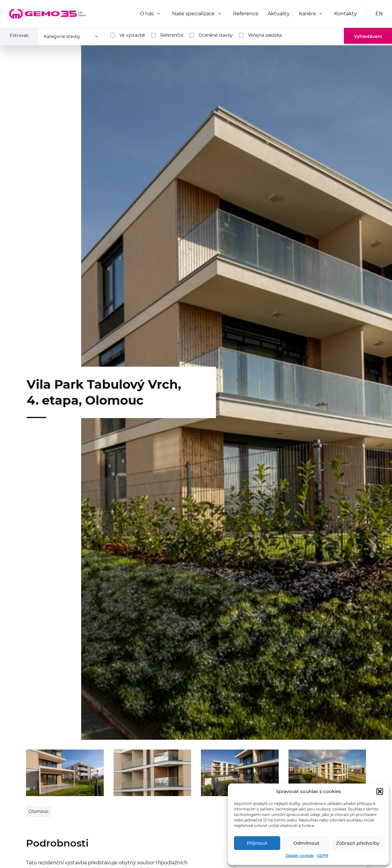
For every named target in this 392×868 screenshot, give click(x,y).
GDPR (323, 856)
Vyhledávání (368, 36)
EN (379, 14)
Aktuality (279, 14)
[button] (380, 791)
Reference (246, 14)
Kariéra (307, 14)
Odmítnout (306, 843)
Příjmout (257, 843)
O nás (147, 14)
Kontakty (345, 14)
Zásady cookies (300, 856)
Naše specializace (193, 14)
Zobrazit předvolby (358, 843)
